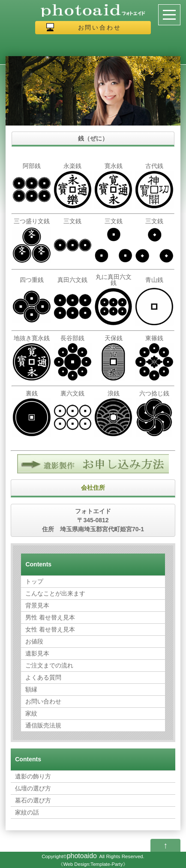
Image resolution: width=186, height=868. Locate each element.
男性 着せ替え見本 (50, 617)
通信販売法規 (43, 725)
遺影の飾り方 (33, 776)
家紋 (31, 713)
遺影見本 (37, 653)
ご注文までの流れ (49, 665)
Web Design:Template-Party (93, 864)
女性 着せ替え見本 (50, 629)
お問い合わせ (100, 27)
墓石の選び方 (33, 800)
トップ (34, 581)
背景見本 (37, 605)
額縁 (31, 689)
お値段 (34, 641)
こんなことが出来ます (55, 593)
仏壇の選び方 (33, 788)
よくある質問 (43, 677)
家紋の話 (27, 812)
